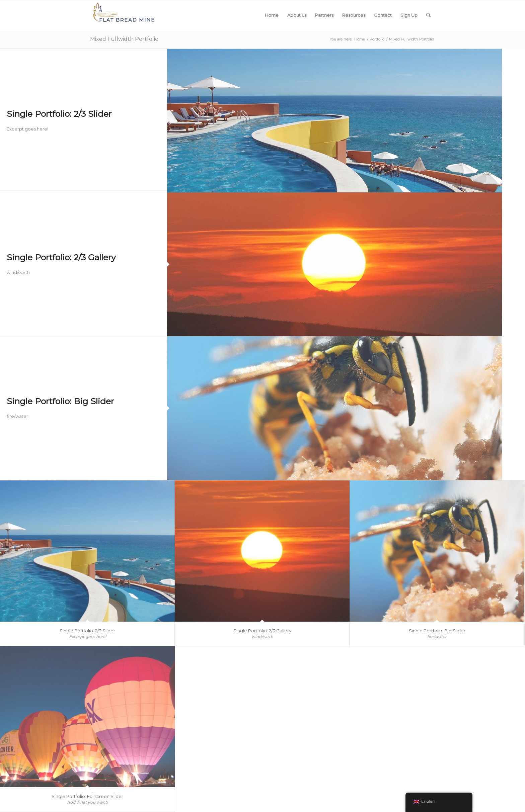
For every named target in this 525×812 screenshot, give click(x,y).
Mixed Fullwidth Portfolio (124, 39)
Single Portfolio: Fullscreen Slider (87, 796)
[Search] (428, 15)
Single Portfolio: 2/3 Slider (59, 114)
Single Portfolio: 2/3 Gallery (61, 257)
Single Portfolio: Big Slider (60, 401)
